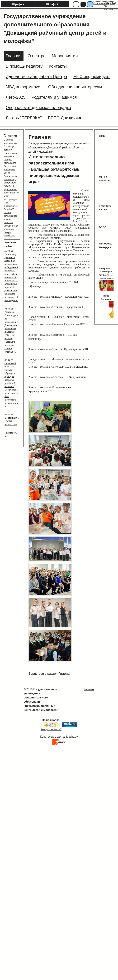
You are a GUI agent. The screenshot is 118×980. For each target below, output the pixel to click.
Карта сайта (10, 163)
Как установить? (51, 729)
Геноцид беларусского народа (10, 216)
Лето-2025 (9, 209)
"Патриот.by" (10, 179)
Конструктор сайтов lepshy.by (59, 737)
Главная (10, 135)
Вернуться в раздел (50, 674)
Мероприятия (11, 143)
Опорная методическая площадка (11, 226)
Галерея (8, 160)
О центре (8, 140)
